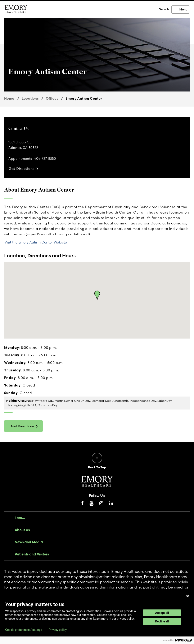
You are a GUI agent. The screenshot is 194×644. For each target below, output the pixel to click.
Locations (30, 98)
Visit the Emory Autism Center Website (36, 242)
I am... (20, 518)
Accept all (162, 613)
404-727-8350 (45, 158)
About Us (22, 530)
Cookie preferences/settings (24, 630)
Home (9, 98)
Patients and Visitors (32, 554)
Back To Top (97, 467)
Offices (52, 98)
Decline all (162, 621)
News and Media (29, 542)
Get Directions (23, 426)
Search (164, 9)
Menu (183, 9)
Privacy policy (58, 630)
